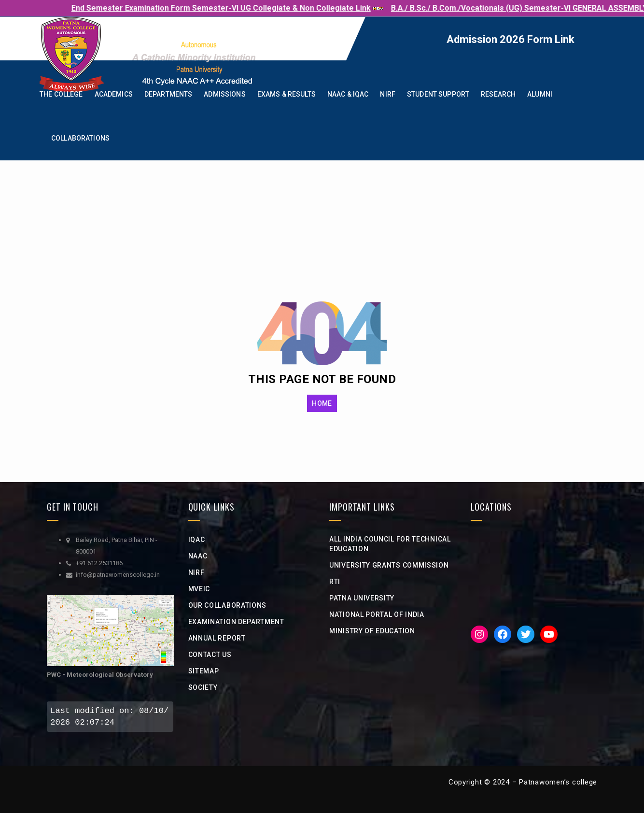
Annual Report (217, 638)
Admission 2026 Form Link (535, 39)
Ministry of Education (372, 631)
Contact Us (210, 655)
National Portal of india (377, 614)
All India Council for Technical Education (390, 544)
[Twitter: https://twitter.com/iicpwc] (526, 634)
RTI (335, 582)
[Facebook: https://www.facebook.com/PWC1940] (503, 634)
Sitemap (204, 671)
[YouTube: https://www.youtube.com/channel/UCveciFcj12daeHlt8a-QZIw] (549, 634)
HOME (322, 403)
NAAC (198, 556)
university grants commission (389, 565)
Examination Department (236, 622)
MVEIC (199, 589)
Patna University (362, 598)
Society (203, 687)
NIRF (196, 572)
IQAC (197, 540)
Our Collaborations (228, 605)
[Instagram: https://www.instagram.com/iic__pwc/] (479, 634)
